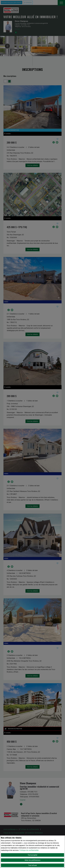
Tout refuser (33, 865)
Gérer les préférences (32, 860)
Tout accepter (33, 855)
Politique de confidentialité (29, 850)
